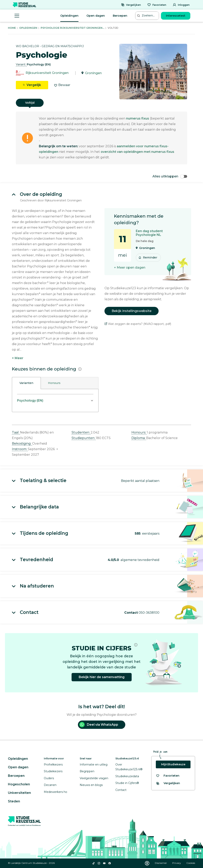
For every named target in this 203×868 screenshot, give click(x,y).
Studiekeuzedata (127, 776)
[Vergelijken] (131, 5)
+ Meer (18, 358)
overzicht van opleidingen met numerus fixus (137, 152)
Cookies (191, 863)
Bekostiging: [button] (22, 444)
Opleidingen (69, 16)
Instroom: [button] (20, 449)
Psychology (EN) (30, 401)
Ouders (49, 778)
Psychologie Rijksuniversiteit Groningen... (72, 28)
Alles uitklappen (170, 176)
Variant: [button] (21, 64)
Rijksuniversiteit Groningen (47, 73)
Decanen (50, 785)
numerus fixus (138, 118)
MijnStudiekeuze (173, 764)
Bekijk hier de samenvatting (102, 677)
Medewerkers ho (56, 792)
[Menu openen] (17, 16)
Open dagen (96, 16)
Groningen (93, 73)
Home (12, 28)
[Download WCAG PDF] (147, 863)
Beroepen (120, 16)
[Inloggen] (181, 5)
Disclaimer (161, 863)
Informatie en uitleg (94, 765)
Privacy (177, 863)
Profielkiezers (53, 765)
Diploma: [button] (139, 438)
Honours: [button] (139, 432)
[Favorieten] (157, 5)
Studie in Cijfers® (127, 783)
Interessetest (176, 16)
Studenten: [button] (81, 432)
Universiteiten (19, 793)
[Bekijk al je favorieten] (168, 776)
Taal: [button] (16, 432)
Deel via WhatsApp (99, 725)
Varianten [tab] (26, 383)
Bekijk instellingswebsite (132, 311)
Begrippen (87, 771)
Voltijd (30, 103)
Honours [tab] (54, 383)
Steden (14, 801)
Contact (121, 790)
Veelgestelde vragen (94, 778)
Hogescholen (19, 784)
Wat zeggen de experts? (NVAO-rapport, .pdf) (138, 324)
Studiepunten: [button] (84, 438)
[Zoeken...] (147, 16)
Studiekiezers (53, 771)
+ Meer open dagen (130, 267)
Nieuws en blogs (91, 785)
